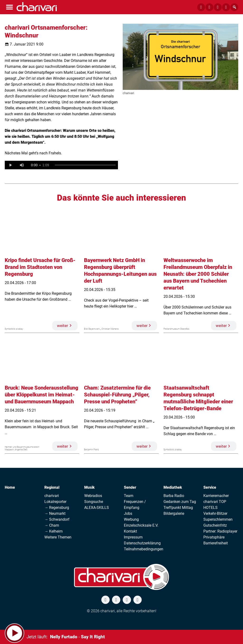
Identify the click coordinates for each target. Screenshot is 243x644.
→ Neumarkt (55, 513)
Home (10, 487)
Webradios (93, 496)
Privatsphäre (214, 537)
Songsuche (94, 502)
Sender (130, 487)
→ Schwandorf (57, 519)
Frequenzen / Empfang (135, 505)
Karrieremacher (216, 496)
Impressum (133, 537)
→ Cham (52, 525)
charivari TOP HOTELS (215, 505)
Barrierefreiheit (216, 543)
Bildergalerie (174, 513)
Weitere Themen (58, 537)
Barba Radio (174, 496)
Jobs (128, 513)
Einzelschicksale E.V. (141, 525)
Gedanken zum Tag (180, 502)
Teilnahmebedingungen (144, 549)
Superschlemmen (218, 519)
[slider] (85, 165)
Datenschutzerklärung (142, 543)
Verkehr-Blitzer (215, 513)
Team (129, 496)
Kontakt (130, 531)
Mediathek (173, 487)
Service (210, 487)
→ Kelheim (54, 531)
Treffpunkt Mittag (178, 508)
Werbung (131, 519)
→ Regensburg (57, 508)
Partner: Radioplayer (220, 531)
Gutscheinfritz (215, 525)
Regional (52, 487)
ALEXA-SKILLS (97, 508)
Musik (89, 487)
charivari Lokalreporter (55, 499)
